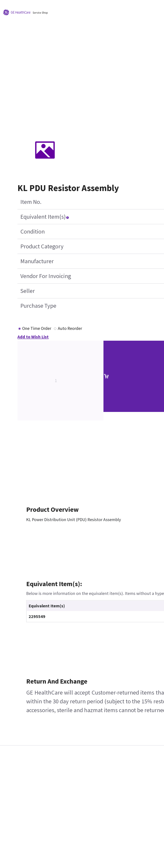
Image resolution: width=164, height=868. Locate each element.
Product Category (42, 246)
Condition (33, 232)
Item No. (31, 202)
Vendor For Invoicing (46, 276)
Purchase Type (38, 306)
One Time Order (37, 328)
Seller (28, 291)
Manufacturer (37, 261)
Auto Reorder (70, 328)
